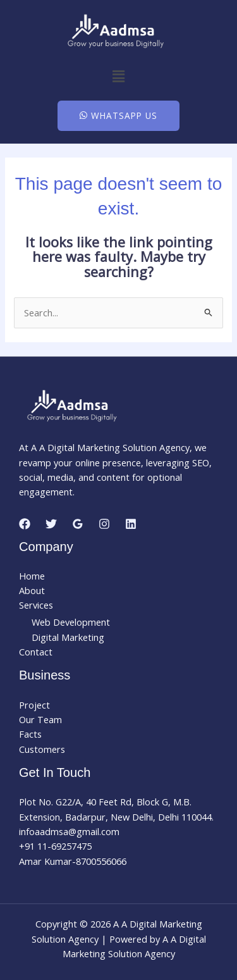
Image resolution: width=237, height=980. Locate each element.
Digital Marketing (68, 637)
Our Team (40, 719)
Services (36, 605)
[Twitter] (51, 524)
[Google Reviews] (78, 524)
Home (32, 576)
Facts (30, 734)
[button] (118, 76)
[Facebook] (25, 524)
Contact (36, 652)
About (32, 590)
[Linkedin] (131, 524)
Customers (42, 749)
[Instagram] (104, 524)
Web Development (71, 622)
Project (34, 705)
